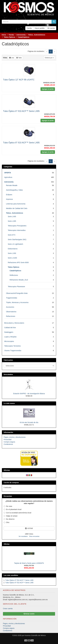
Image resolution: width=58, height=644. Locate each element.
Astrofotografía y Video (14, 190)
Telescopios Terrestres (12, 346)
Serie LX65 (12, 217)
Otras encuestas (34, 536)
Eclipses (9, 195)
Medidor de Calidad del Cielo (17, 208)
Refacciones (11, 316)
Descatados (8, 374)
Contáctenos (8, 444)
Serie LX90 (12, 253)
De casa (8, 506)
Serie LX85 (12, 221)
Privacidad (8, 440)
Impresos (9, 199)
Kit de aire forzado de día (29, 422)
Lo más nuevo (9, 403)
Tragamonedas (12, 298)
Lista (12, 58)
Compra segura (9, 442)
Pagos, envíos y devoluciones (15, 437)
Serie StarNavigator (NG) (17, 239)
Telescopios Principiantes (17, 226)
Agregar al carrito (48, 89)
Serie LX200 (12, 258)
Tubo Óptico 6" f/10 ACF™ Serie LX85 (21, 111)
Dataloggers (9, 332)
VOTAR (29, 528)
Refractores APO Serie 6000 (18, 262)
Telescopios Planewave (16, 287)
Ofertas (7, 544)
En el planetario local (13, 509)
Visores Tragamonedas (13, 351)
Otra (6, 522)
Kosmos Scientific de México (35, 635)
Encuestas (8, 496)
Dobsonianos (13, 249)
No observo (9, 519)
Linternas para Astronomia (16, 204)
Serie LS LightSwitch (15, 244)
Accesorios (10, 307)
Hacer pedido (40, 28)
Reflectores (14, 275)
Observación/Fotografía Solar (17, 293)
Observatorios (11, 312)
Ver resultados (23, 536)
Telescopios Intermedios (17, 230)
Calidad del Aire (10, 328)
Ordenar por (49, 58)
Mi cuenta (51, 28)
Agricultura (8, 177)
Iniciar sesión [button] (29, 614)
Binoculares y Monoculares (14, 323)
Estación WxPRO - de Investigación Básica (29, 394)
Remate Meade (12, 185)
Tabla (19, 58)
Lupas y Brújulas (10, 337)
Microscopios (9, 341)
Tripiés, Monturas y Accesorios (17, 302)
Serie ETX (12, 235)
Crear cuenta (8, 609)
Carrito (29, 28)
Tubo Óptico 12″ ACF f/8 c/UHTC (19, 80)
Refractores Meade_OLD (19, 280)
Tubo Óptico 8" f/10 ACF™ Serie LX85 (21, 143)
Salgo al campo (11, 516)
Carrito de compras (11, 483)
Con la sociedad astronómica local (17, 513)
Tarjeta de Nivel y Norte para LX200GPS (29, 563)
